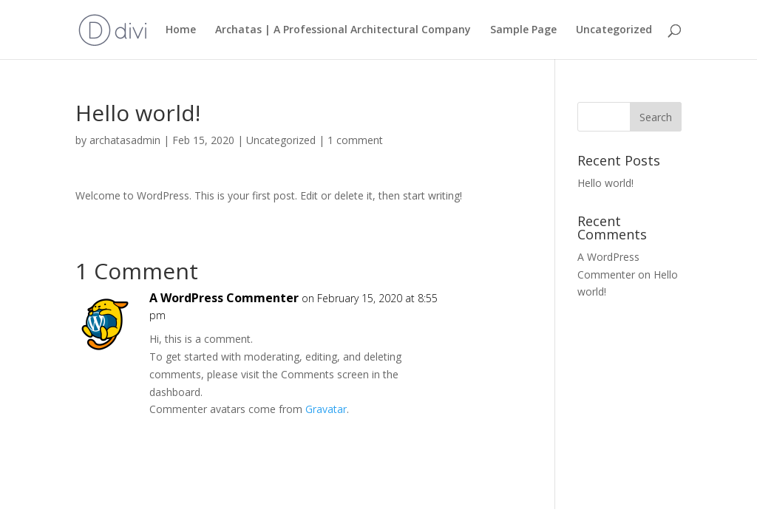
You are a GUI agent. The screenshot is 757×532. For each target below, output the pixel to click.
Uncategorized (614, 30)
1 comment (355, 140)
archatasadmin (125, 140)
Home (181, 30)
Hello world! (605, 183)
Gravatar (326, 409)
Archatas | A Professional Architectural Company (343, 30)
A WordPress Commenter (224, 298)
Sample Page (523, 30)
